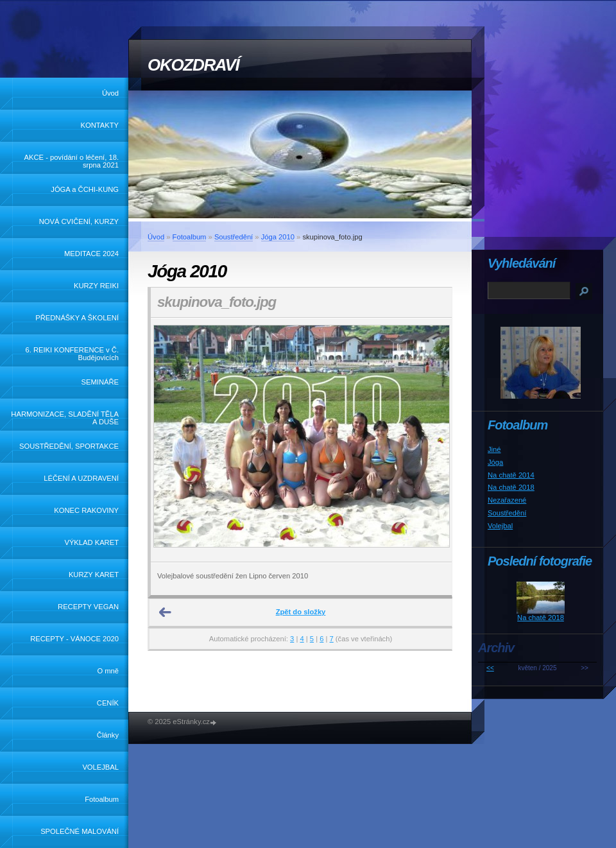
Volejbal (500, 526)
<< (490, 668)
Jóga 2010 (278, 237)
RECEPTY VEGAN (88, 607)
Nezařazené (507, 500)
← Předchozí (166, 612)
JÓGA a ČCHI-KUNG (85, 189)
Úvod (110, 93)
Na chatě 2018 (511, 487)
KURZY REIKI (96, 286)
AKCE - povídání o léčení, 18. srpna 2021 (72, 161)
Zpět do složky (301, 612)
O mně (108, 671)
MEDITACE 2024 (91, 254)
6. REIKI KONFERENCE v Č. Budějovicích (72, 354)
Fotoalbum (102, 799)
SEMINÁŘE (100, 382)
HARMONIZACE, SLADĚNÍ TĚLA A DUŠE (65, 418)
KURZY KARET (94, 575)
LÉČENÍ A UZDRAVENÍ (81, 478)
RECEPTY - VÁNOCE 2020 (74, 639)
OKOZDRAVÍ (193, 65)
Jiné (494, 449)
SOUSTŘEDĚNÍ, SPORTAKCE (69, 446)
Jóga (495, 462)
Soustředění (234, 237)
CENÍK (108, 703)
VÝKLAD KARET (91, 542)
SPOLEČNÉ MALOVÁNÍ (80, 831)
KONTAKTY (100, 125)
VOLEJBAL (100, 767)
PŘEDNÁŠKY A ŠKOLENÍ (77, 318)
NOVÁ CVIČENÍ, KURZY (79, 221)
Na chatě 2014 (511, 475)
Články (108, 735)
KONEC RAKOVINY (86, 510)
